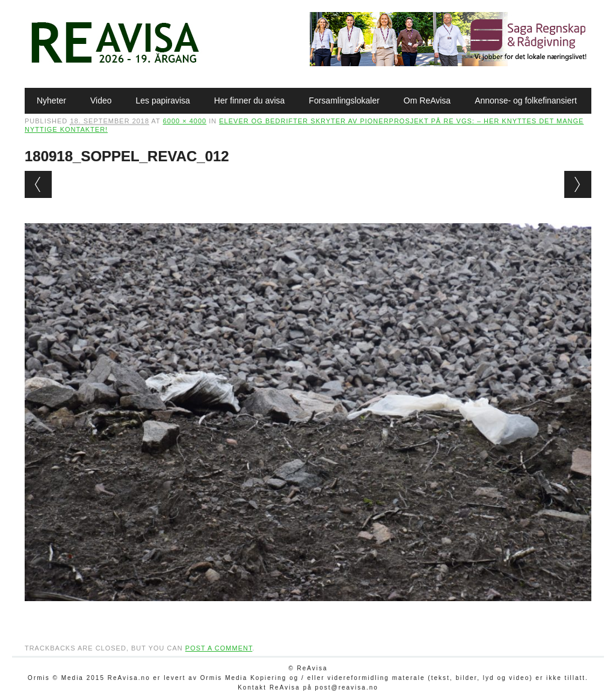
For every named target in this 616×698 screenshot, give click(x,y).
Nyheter (51, 100)
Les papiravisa (163, 100)
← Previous (38, 184)
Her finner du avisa (250, 100)
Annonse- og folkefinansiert (526, 100)
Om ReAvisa (427, 100)
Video (101, 100)
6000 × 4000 (185, 121)
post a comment (219, 648)
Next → (578, 184)
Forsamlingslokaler (344, 100)
